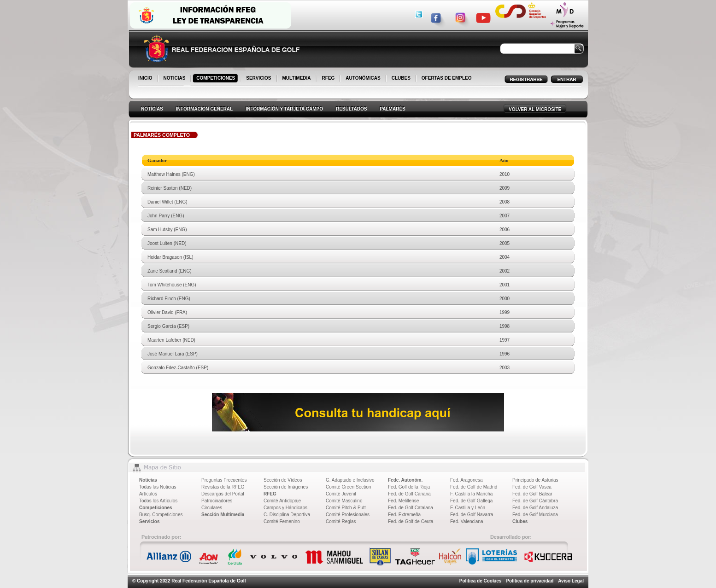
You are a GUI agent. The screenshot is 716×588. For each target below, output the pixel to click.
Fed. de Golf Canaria (409, 494)
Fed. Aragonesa (467, 480)
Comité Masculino (344, 501)
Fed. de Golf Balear (532, 494)
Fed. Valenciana (467, 521)
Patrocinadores (217, 501)
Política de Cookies (481, 581)
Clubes (520, 521)
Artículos (148, 494)
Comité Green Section (348, 487)
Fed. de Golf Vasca (532, 487)
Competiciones (156, 508)
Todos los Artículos (158, 501)
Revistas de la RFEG (223, 487)
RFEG (329, 79)
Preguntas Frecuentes (224, 480)
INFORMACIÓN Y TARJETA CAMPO (284, 109)
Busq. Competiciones (161, 515)
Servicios (149, 521)
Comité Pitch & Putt (346, 508)
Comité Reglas (341, 521)
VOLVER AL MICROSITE (535, 109)
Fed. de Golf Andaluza (535, 508)
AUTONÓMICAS (363, 78)
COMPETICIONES (216, 79)
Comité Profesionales (348, 515)
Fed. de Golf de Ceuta (411, 521)
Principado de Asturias (535, 480)
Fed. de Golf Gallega (471, 501)
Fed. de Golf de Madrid (474, 487)
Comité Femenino (282, 521)
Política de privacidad (530, 581)
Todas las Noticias (158, 487)
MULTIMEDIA (297, 79)
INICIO (146, 79)
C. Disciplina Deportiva (287, 515)
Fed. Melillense (403, 501)
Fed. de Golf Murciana (535, 515)
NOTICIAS (175, 79)
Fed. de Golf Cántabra (535, 501)
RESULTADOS (351, 109)
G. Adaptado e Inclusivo (350, 480)
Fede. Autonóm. (405, 480)
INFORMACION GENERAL (204, 109)
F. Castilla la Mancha (471, 494)
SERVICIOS (259, 79)
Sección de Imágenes (286, 487)
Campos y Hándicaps (285, 508)
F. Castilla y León (468, 508)
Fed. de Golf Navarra (472, 515)
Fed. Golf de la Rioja (409, 487)
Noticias (148, 480)
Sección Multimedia (223, 515)
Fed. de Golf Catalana (411, 508)
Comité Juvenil (341, 494)
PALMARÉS (392, 109)
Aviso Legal (571, 581)
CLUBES (401, 78)
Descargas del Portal (223, 494)
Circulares (212, 508)
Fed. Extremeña (404, 515)
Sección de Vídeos (283, 480)
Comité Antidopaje (282, 501)
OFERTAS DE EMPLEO (447, 78)
